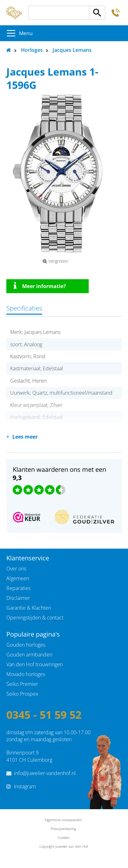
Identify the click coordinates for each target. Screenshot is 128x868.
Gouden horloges (26, 645)
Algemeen (18, 578)
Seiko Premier (22, 684)
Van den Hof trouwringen (35, 664)
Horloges (32, 50)
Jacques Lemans (72, 50)
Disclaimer (18, 598)
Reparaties (18, 588)
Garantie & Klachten (29, 608)
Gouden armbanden (29, 655)
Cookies (64, 837)
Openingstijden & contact (35, 618)
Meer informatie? (40, 286)
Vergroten (55, 261)
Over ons (16, 569)
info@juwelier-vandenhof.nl (45, 773)
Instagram (25, 786)
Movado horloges (26, 674)
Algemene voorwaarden (63, 820)
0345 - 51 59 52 (44, 715)
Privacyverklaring (63, 829)
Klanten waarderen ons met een (59, 474)
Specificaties (24, 308)
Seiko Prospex (22, 694)
